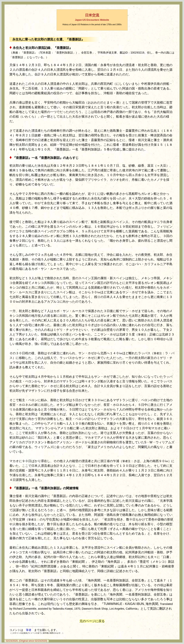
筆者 (29, 630)
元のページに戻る (92, 621)
